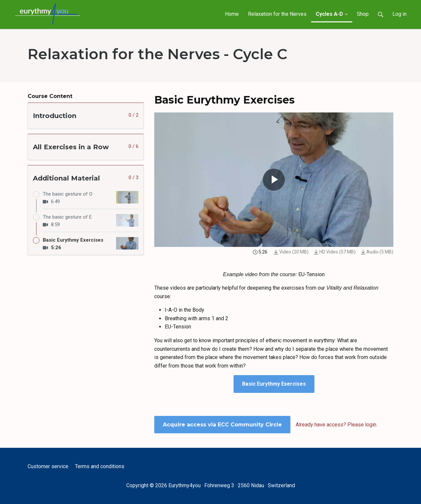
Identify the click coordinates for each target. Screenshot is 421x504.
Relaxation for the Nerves (277, 14)
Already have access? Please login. (336, 425)
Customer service (48, 466)
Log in (399, 14)
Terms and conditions (100, 466)
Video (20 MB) (291, 252)
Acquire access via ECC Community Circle (222, 425)
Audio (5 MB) (377, 252)
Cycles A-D (332, 14)
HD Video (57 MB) (335, 252)
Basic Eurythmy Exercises (274, 384)
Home (232, 14)
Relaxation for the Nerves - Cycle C (157, 54)
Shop (363, 14)
